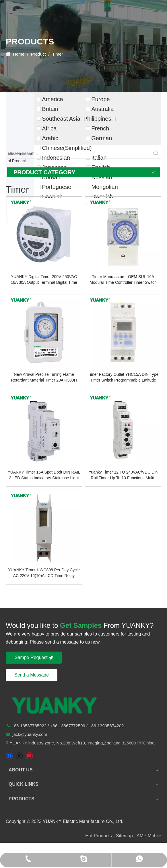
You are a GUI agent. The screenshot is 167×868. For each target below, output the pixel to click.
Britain (50, 109)
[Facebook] (9, 756)
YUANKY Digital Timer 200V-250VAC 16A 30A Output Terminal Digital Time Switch (44, 280)
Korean (51, 177)
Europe (101, 99)
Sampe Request (34, 657)
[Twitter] (19, 756)
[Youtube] (29, 756)
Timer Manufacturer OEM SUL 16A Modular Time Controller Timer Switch (123, 279)
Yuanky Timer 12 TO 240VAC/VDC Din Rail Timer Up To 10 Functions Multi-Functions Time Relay (123, 475)
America (52, 99)
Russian (102, 177)
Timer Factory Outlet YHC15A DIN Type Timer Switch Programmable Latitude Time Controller (123, 378)
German (102, 138)
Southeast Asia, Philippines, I (79, 119)
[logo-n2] (55, 705)
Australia (102, 109)
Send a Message (32, 675)
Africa (49, 128)
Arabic (50, 138)
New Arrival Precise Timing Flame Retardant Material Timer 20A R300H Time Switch (44, 378)
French (100, 128)
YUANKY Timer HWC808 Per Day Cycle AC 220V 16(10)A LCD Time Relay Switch (44, 573)
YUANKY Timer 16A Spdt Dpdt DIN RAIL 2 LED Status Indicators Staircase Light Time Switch (44, 475)
